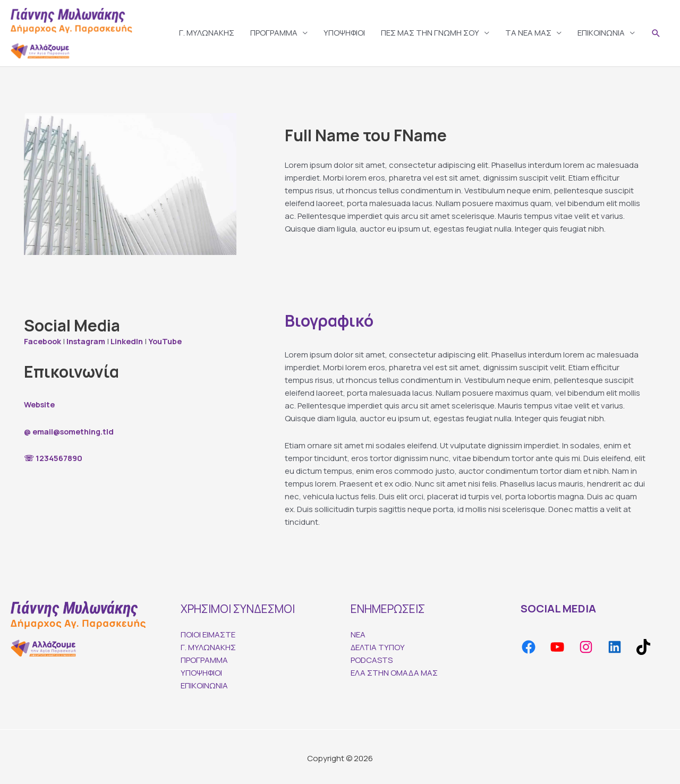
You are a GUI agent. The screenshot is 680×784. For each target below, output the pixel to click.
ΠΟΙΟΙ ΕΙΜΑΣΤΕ (208, 631)
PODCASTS (372, 657)
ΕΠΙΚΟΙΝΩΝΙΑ (601, 31)
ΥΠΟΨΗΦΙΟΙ (344, 31)
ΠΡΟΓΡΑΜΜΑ (274, 31)
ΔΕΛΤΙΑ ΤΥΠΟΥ (378, 644)
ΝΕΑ (358, 631)
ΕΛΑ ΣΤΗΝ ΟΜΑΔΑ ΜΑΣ (394, 670)
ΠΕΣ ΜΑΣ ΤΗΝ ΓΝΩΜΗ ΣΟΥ (430, 31)
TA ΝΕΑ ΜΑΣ (528, 31)
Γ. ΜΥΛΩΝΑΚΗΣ (207, 31)
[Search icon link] (656, 32)
